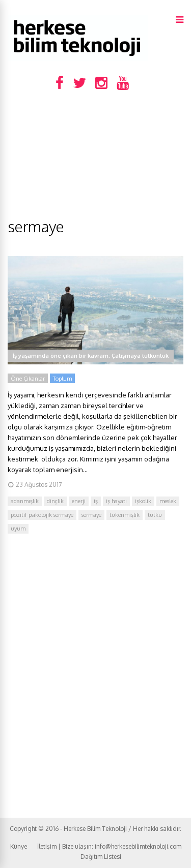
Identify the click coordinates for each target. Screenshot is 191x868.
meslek (168, 501)
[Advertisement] (95, 159)
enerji (79, 501)
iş (96, 501)
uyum (18, 529)
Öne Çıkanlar (28, 379)
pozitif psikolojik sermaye (42, 515)
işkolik (143, 501)
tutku (155, 515)
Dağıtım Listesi (101, 857)
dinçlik (55, 501)
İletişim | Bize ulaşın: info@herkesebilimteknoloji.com (109, 846)
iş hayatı (116, 501)
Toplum (62, 379)
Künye (19, 846)
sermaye (91, 515)
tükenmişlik (125, 515)
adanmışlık (25, 501)
